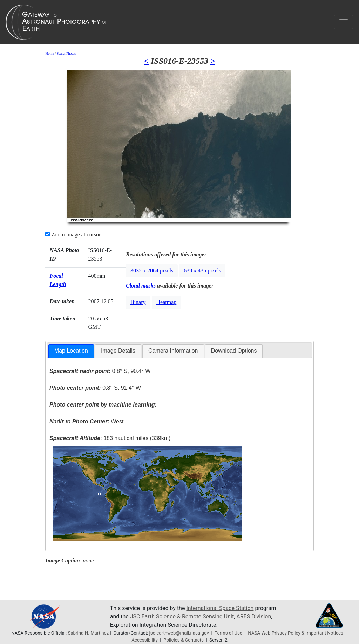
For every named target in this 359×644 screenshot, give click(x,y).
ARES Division (254, 617)
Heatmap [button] (167, 302)
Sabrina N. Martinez (88, 633)
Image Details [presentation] (118, 351)
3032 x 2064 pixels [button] (152, 271)
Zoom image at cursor (73, 234)
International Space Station (220, 608)
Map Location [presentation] (71, 351)
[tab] (71, 351)
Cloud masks (141, 286)
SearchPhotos (66, 53)
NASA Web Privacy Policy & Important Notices (296, 633)
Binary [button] (138, 302)
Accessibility (144, 640)
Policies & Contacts (184, 640)
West (86, 421)
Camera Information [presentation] (173, 351)
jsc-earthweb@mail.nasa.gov (179, 633)
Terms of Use (228, 633)
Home (49, 53)
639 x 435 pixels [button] (202, 271)
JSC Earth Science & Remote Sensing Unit (182, 617)
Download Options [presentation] (234, 351)
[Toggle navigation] (344, 22)
